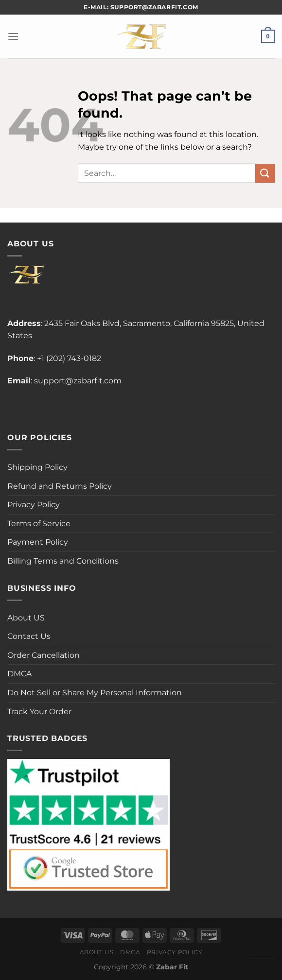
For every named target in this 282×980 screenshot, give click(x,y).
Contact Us (29, 636)
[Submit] (265, 173)
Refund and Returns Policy (60, 486)
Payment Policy (38, 542)
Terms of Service (39, 524)
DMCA (19, 674)
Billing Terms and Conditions (63, 561)
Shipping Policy (37, 467)
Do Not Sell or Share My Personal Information (95, 693)
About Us (97, 952)
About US (26, 618)
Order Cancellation (44, 655)
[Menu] (13, 36)
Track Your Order (39, 712)
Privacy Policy (34, 505)
